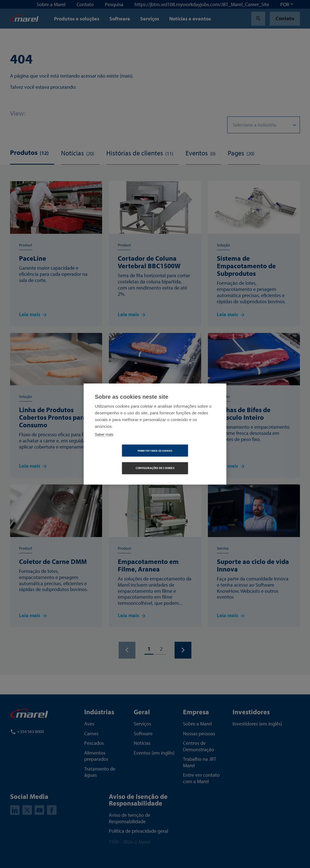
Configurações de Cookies (187, 459)
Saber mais (104, 443)
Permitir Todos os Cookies (123, 459)
